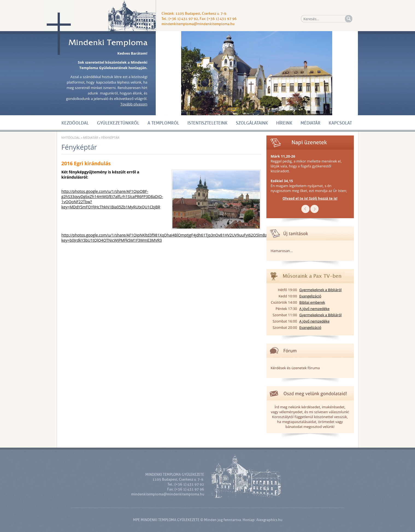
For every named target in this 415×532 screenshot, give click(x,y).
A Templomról (163, 123)
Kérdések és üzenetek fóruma (295, 368)
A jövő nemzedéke (314, 309)
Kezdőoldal (75, 123)
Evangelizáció (310, 296)
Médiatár (310, 123)
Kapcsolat (340, 123)
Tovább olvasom (134, 104)
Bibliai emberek (312, 302)
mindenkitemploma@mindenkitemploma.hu (198, 24)
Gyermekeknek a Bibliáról (321, 290)
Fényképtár (110, 138)
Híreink (284, 123)
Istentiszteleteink (207, 123)
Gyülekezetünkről (118, 123)
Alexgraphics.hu (269, 520)
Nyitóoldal (71, 138)
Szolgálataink (252, 123)
